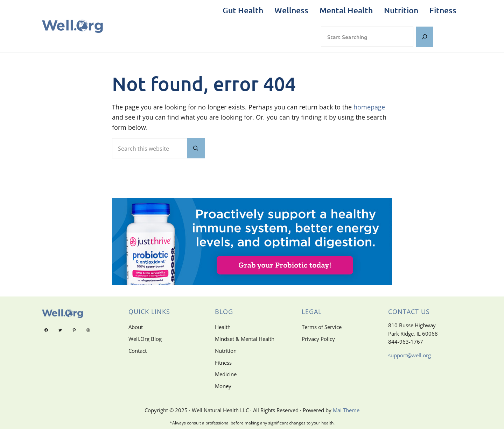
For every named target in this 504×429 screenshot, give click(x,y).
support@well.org (409, 355)
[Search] (425, 37)
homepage (369, 107)
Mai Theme (346, 410)
